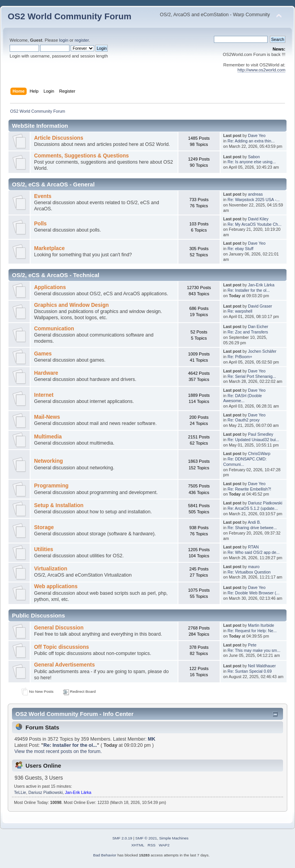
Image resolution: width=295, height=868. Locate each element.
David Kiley (258, 219)
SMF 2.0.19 (122, 838)
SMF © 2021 (146, 838)
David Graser (260, 306)
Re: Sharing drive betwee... (252, 528)
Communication (54, 329)
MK (152, 739)
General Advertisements (64, 665)
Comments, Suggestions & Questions (81, 156)
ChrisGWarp (259, 453)
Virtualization (51, 569)
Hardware (46, 373)
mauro (254, 567)
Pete (252, 645)
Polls (40, 224)
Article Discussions (58, 138)
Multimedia (48, 437)
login (64, 40)
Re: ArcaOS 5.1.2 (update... (253, 508)
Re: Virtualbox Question (249, 572)
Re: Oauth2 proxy (243, 420)
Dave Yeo (257, 135)
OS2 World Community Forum (70, 16)
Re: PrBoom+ (240, 357)
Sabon (254, 157)
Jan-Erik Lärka (261, 285)
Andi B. (254, 522)
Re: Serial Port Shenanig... (252, 376)
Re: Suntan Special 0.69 (249, 671)
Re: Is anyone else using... (252, 162)
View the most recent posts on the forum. (58, 751)
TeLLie (20, 792)
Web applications (56, 586)
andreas (255, 194)
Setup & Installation (59, 505)
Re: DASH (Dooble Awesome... (242, 398)
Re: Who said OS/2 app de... (253, 552)
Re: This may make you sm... (254, 650)
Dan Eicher (258, 327)
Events (43, 196)
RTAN (253, 547)
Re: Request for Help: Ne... (252, 631)
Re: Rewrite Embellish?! (249, 489)
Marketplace (49, 248)
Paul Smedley (260, 434)
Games (43, 354)
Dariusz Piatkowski (265, 503)
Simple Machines (174, 838)
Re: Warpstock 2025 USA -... (253, 200)
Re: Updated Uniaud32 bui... (253, 440)
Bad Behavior (105, 855)
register (82, 40)
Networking (48, 461)
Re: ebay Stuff (240, 249)
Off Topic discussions (61, 647)
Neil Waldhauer (262, 666)
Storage (44, 527)
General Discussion (59, 628)
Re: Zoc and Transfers (248, 332)
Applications (50, 287)
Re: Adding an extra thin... (251, 141)
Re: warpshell (240, 311)
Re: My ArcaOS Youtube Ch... (254, 224)
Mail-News (47, 417)
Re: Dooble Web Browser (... (253, 593)
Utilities (44, 549)
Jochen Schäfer (262, 351)
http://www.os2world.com (261, 70)
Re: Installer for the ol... (249, 290)
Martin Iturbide (261, 625)
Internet (44, 395)
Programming (51, 486)
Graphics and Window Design (71, 305)
